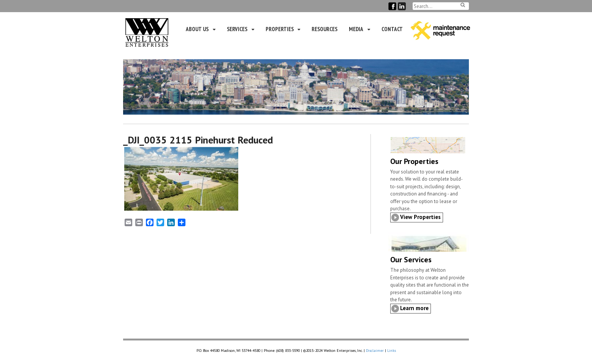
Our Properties (414, 161)
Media (356, 29)
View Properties (420, 217)
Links (392, 351)
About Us (197, 29)
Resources (324, 29)
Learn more (414, 308)
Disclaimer (375, 351)
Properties (280, 29)
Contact (392, 29)
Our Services (411, 260)
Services (237, 29)
